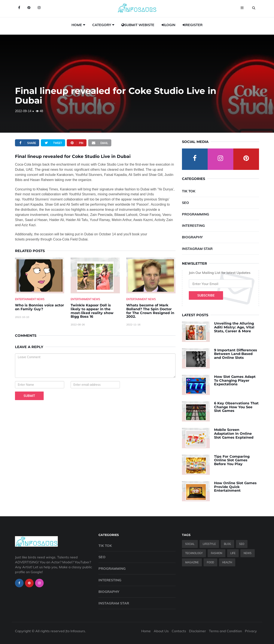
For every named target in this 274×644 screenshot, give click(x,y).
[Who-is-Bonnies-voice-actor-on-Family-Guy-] (40, 275)
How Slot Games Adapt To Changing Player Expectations (235, 380)
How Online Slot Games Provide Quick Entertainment (235, 487)
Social (190, 544)
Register (193, 25)
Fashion (217, 553)
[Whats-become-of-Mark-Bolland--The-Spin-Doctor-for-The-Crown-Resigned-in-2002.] (151, 275)
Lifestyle (209, 544)
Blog (227, 544)
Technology (194, 553)
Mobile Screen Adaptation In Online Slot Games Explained (234, 433)
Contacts (179, 631)
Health (227, 562)
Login (168, 25)
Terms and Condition (225, 631)
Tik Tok (189, 191)
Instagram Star (197, 249)
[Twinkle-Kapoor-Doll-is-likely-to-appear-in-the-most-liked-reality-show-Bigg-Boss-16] (95, 275)
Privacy (251, 631)
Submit (29, 396)
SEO (185, 203)
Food (210, 562)
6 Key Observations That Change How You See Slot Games (236, 407)
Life (233, 553)
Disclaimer (197, 631)
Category (102, 25)
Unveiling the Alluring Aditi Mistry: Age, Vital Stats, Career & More (234, 327)
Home (77, 25)
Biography (192, 237)
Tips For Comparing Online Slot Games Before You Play (232, 460)
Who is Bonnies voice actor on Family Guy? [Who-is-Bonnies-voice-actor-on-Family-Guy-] (39, 307)
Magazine (192, 562)
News (248, 553)
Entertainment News (30, 299)
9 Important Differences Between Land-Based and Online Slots (236, 354)
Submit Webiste (138, 25)
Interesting (193, 226)
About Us (161, 631)
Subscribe (206, 295)
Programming (196, 214)
